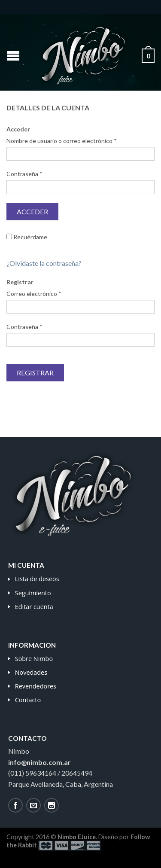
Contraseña (24, 174)
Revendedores (36, 686)
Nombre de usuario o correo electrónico (62, 141)
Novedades (31, 672)
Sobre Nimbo (34, 659)
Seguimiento (33, 593)
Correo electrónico (34, 294)
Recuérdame (27, 237)
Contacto (28, 700)
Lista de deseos (37, 579)
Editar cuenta (34, 607)
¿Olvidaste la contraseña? (44, 263)
